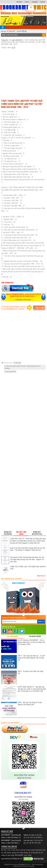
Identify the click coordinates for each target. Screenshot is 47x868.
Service (27, 2)
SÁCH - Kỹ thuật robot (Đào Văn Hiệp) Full (31, 672)
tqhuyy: (26, 835)
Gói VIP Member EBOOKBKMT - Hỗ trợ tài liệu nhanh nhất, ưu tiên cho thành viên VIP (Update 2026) (31, 642)
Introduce (19, 2)
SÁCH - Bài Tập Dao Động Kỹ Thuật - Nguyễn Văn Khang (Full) (30, 704)
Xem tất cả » (41, 576)
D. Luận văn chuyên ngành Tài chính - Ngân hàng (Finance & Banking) (23, 367)
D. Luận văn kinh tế (16, 40)
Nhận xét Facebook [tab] (8, 533)
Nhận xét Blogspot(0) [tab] (37, 533)
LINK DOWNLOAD (7, 283)
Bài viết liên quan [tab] (21, 533)
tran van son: (28, 840)
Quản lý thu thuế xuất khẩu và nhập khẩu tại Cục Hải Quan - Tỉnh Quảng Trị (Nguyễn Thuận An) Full (28, 549)
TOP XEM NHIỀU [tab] (12, 636)
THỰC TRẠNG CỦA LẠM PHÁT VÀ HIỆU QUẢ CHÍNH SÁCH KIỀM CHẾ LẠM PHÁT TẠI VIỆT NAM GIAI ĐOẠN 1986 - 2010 (22, 104)
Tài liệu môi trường (28, 866)
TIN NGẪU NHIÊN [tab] (35, 636)
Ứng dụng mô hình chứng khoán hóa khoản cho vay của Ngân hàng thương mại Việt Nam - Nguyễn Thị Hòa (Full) (27, 559)
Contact (42, 2)
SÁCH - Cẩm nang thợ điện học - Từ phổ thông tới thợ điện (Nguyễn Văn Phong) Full (31, 658)
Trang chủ (5, 40)
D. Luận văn (17, 363)
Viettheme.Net (17, 866)
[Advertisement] (23, 73)
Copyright (35, 2)
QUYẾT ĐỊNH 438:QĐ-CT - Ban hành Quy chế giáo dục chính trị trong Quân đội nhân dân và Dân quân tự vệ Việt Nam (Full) (32, 689)
